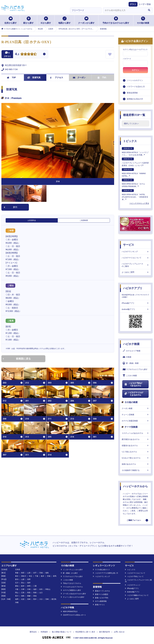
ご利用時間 (84, 220)
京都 (29, 589)
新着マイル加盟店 (101, 594)
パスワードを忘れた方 (136, 87)
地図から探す (64, 20)
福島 (47, 573)
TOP (11, 78)
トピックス (130, 141)
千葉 (37, 576)
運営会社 (33, 632)
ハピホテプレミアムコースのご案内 (135, 265)
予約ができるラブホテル (71, 583)
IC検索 (127, 357)
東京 (17, 576)
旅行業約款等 (105, 632)
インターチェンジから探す (72, 570)
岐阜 (23, 586)
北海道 (18, 569)
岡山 (17, 593)
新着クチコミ (99, 605)
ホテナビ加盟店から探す (71, 590)
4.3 (17, 54)
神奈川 (24, 576)
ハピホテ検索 (131, 344)
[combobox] (124, 10)
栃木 (43, 576)
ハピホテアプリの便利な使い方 (106, 573)
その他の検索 (143, 20)
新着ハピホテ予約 (101, 598)
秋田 (23, 573)
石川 (17, 583)
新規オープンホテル (101, 591)
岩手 (35, 573)
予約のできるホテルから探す (116, 20)
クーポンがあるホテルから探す (73, 594)
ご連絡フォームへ (134, 520)
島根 (35, 593)
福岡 (17, 599)
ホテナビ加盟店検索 (135, 421)
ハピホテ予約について (134, 576)
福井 (29, 583)
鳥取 (29, 593)
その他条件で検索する (135, 470)
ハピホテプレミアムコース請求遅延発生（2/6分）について (135, 162)
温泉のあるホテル (135, 464)
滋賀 (35, 589)
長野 (29, 579)
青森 (17, 573)
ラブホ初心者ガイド (101, 570)
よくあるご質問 (135, 272)
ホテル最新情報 (100, 601)
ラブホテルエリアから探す (135, 369)
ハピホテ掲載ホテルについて (137, 595)
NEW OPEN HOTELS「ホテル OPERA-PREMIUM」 (133, 183)
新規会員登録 (132, 93)
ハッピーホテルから (135, 486)
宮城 (41, 573)
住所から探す (11, 20)
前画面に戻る (17, 359)
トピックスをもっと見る (139, 203)
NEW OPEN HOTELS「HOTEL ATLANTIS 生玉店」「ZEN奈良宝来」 (135, 195)
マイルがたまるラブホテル (72, 587)
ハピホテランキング (135, 252)
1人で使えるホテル (135, 452)
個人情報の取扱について (62, 632)
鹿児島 (54, 599)
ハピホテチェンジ (133, 585)
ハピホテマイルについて (135, 258)
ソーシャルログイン (135, 80)
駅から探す (29, 20)
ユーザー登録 (145, 4)
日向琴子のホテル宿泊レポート (73, 615)
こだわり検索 (130, 376)
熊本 (35, 599)
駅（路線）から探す (69, 573)
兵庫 (23, 589)
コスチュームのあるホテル (135, 433)
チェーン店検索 (135, 415)
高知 (35, 596)
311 (11, 207)
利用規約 (44, 632)
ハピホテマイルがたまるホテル (134, 394)
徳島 (23, 596)
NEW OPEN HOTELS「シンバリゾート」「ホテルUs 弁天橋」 (135, 152)
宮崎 (47, 599)
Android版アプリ (135, 309)
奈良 (41, 589)
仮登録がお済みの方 (135, 99)
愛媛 (29, 596)
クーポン (79, 78)
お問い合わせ (119, 632)
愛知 (17, 586)
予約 (102, 78)
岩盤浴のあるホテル (135, 446)
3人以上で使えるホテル (135, 458)
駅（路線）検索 (131, 363)
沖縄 (17, 602)
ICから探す (46, 20)
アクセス (57, 78)
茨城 (49, 576)
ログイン (135, 70)
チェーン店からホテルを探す (73, 597)
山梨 (23, 579)
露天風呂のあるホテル (135, 439)
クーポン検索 (135, 408)
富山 (23, 583)
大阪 (17, 589)
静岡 (29, 586)
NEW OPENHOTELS (69, 612)
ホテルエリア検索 (132, 351)
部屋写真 (34, 78)
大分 (41, 599)
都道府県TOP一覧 (134, 115)
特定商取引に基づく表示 (85, 632)
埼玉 (31, 576)
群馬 (55, 576)
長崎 (29, 599)
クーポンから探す (86, 20)
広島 (23, 593)
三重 (35, 586)
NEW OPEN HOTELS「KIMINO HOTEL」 (134, 173)
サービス (129, 245)
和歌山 (48, 589)
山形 (29, 573)
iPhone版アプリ (135, 303)
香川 (17, 596)
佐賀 (23, 599)
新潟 (17, 579)
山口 (41, 593)
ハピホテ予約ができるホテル (133, 384)
